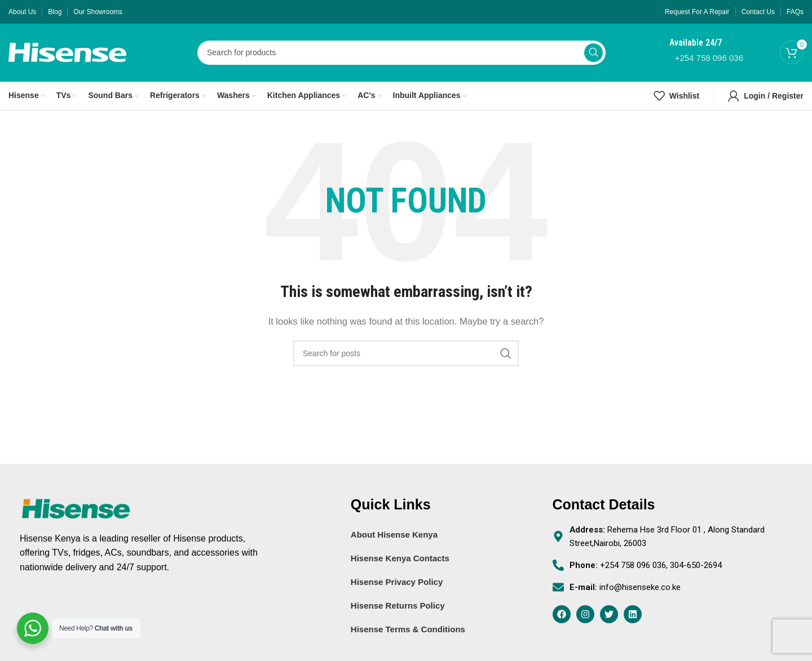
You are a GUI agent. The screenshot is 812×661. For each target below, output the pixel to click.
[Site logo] (67, 52)
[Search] (401, 53)
